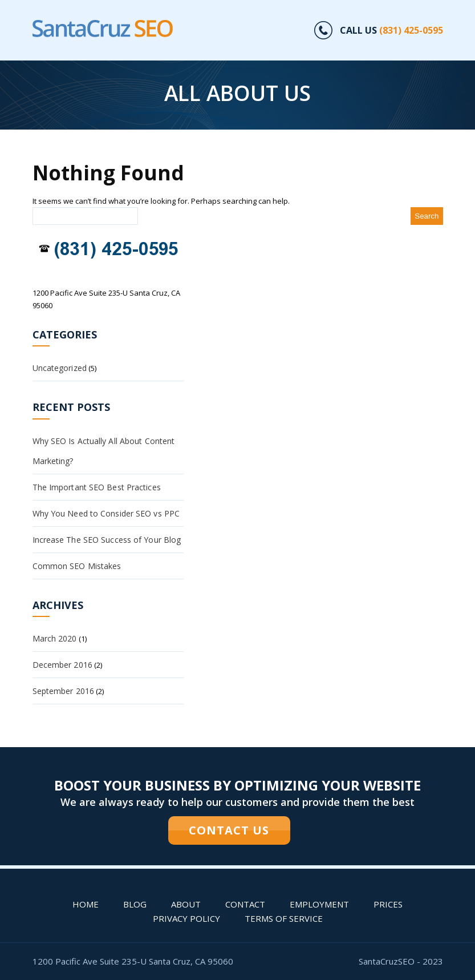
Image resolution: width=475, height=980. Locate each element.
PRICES (388, 904)
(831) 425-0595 (411, 30)
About (186, 904)
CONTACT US (229, 830)
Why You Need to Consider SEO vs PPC (106, 513)
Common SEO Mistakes (77, 566)
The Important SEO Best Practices (97, 487)
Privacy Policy (186, 918)
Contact (245, 904)
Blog (135, 904)
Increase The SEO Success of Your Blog (107, 540)
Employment (319, 904)
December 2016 (62, 665)
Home (86, 904)
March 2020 (55, 638)
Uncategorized (60, 368)
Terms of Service (284, 918)
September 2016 (63, 691)
